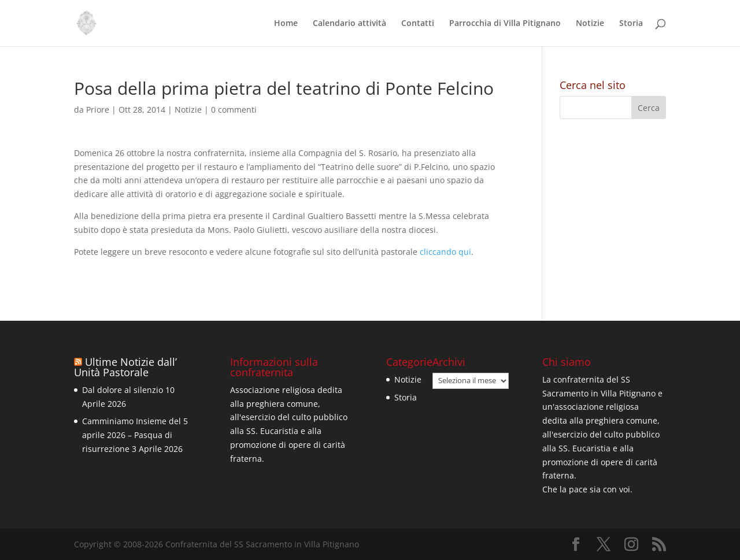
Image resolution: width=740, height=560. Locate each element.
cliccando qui (445, 252)
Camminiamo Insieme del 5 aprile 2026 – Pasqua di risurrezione (135, 435)
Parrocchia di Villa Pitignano (505, 24)
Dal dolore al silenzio (123, 390)
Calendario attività (349, 24)
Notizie (590, 24)
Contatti (418, 24)
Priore (98, 110)
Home (286, 24)
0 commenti (234, 110)
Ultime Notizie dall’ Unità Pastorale (125, 367)
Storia (631, 24)
